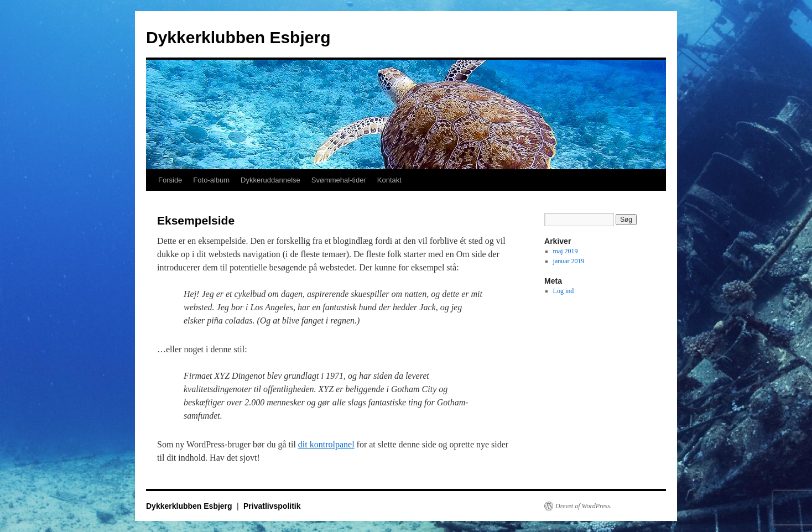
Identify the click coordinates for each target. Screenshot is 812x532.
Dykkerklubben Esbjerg (238, 37)
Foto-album (211, 180)
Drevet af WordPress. (584, 506)
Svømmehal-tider (339, 180)
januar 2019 (569, 261)
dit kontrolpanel (326, 444)
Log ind (564, 291)
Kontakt (389, 180)
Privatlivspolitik (272, 506)
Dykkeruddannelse (270, 180)
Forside (170, 180)
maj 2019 (566, 251)
